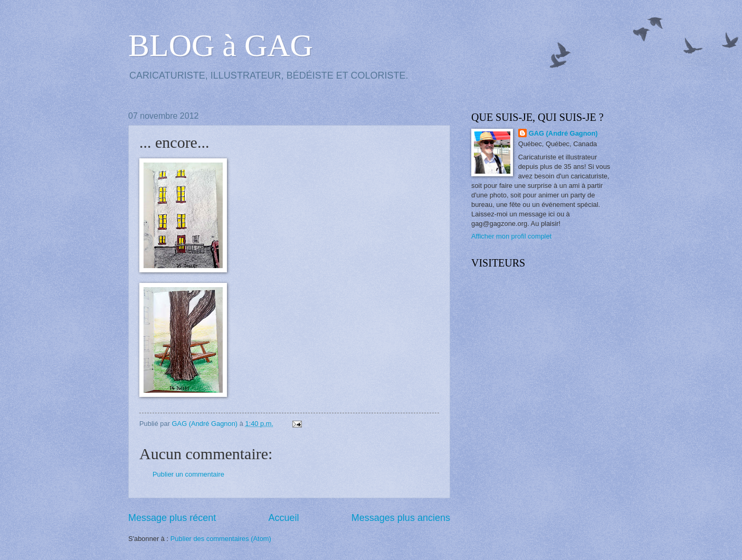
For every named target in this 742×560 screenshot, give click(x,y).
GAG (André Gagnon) (563, 133)
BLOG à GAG (221, 45)
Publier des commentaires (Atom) (221, 539)
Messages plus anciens (401, 518)
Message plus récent (172, 518)
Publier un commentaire (188, 474)
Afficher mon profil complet (511, 236)
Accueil (283, 518)
